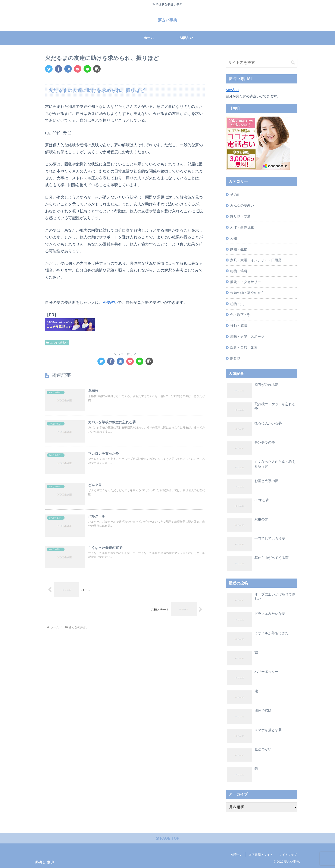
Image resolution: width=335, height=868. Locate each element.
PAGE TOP (167, 838)
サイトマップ (288, 855)
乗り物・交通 (240, 216)
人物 (234, 238)
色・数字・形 (240, 315)
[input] (262, 63)
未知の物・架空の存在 (247, 293)
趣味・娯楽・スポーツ (247, 336)
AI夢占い (110, 302)
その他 (235, 194)
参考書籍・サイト (261, 855)
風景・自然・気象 (244, 347)
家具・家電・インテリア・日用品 (256, 260)
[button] (97, 69)
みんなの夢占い (57, 343)
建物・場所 (239, 271)
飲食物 (235, 358)
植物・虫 (237, 304)
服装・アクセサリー (245, 282)
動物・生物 (239, 249)
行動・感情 (239, 326)
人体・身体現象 (242, 227)
